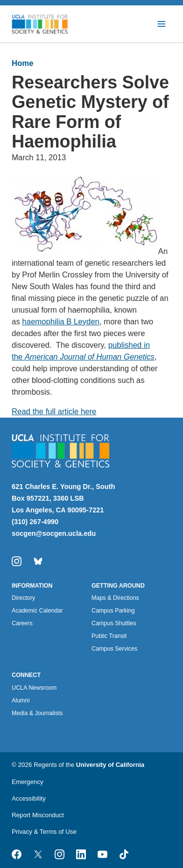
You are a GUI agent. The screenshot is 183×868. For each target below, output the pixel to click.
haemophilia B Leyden (61, 322)
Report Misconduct (38, 815)
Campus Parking (113, 611)
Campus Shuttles (114, 623)
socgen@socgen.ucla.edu (54, 533)
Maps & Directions (115, 598)
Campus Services (115, 649)
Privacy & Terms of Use (44, 832)
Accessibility (29, 798)
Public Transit (109, 636)
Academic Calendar (37, 611)
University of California (110, 765)
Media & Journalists (37, 713)
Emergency (28, 782)
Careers (22, 623)
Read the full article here (54, 412)
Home (22, 63)
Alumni (21, 700)
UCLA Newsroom (34, 688)
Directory (23, 598)
